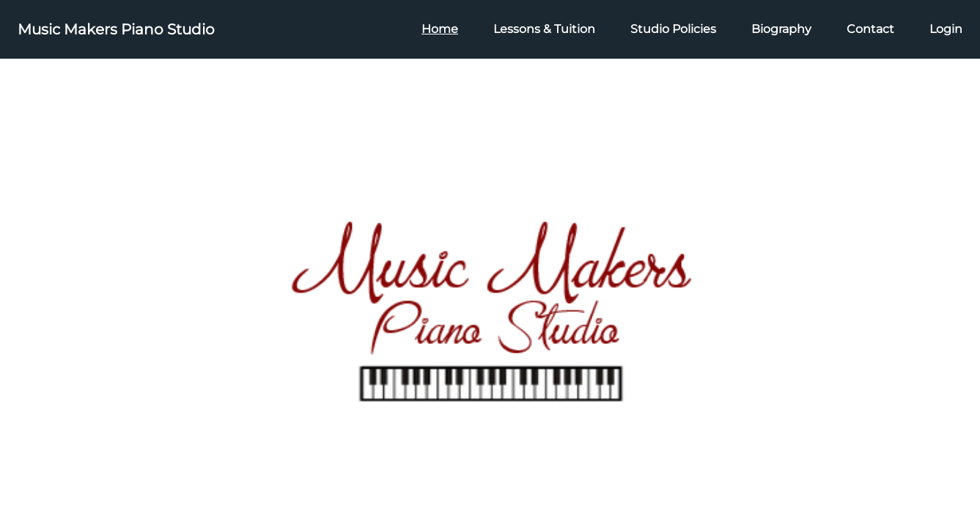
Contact (870, 29)
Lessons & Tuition (544, 29)
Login (946, 29)
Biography (781, 29)
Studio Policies (673, 29)
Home (440, 29)
